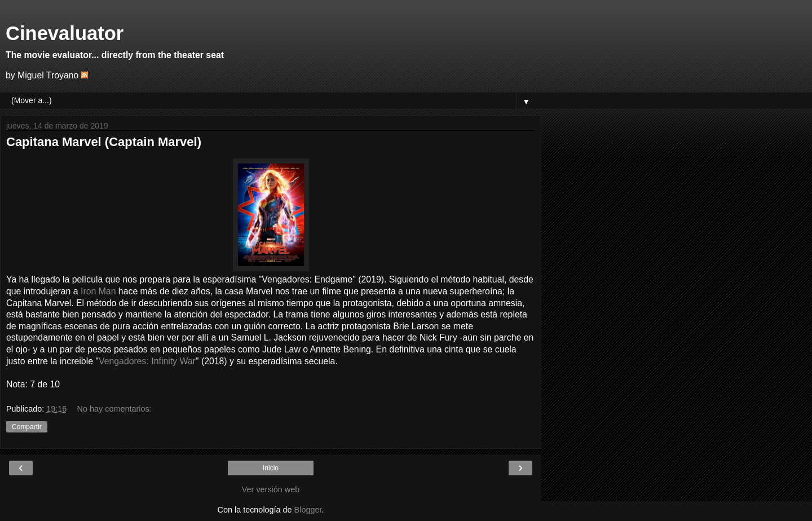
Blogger (308, 510)
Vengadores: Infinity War (147, 361)
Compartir (27, 427)
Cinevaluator (65, 33)
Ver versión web (271, 489)
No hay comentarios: (114, 409)
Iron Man (98, 291)
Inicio (271, 468)
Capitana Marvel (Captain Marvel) (104, 142)
